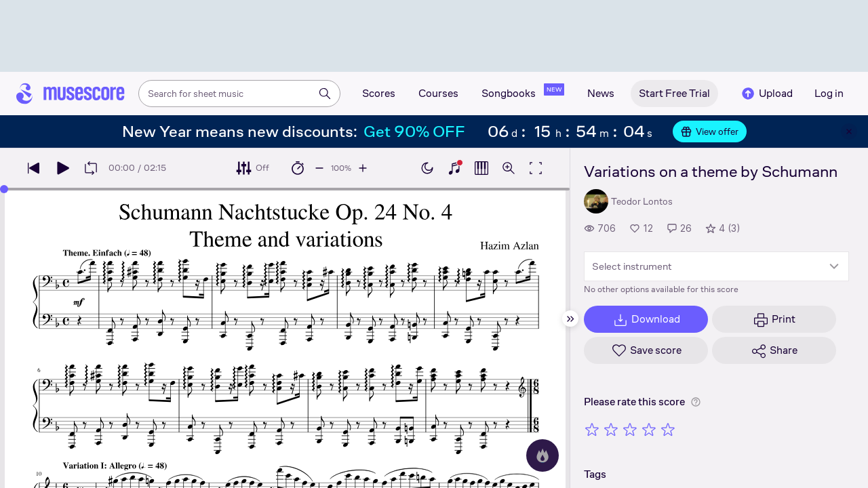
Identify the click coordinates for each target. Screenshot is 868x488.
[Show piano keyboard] (454, 168)
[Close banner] (849, 131)
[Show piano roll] (481, 168)
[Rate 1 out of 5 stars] (592, 429)
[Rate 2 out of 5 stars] (611, 429)
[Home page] (71, 94)
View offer (710, 131)
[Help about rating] (696, 402)
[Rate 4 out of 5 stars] (649, 429)
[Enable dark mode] (427, 168)
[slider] (4, 189)
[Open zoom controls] (509, 168)
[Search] (325, 94)
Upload (766, 94)
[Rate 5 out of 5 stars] (668, 429)
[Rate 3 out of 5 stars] (630, 429)
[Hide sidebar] (570, 319)
